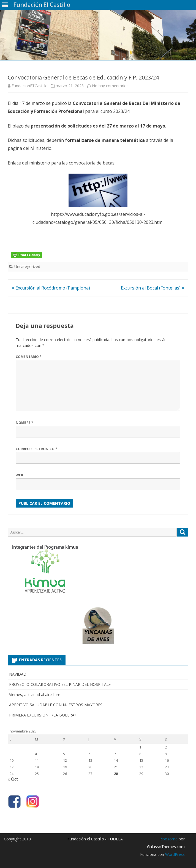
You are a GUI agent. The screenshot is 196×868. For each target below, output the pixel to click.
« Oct (13, 779)
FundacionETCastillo (30, 86)
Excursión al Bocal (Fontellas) (153, 288)
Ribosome (168, 839)
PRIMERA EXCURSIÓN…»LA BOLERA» (43, 715)
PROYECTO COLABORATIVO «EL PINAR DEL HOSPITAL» (60, 684)
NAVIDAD (18, 674)
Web (19, 475)
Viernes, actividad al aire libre (35, 695)
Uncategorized (27, 266)
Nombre (24, 423)
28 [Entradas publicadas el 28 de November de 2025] (116, 774)
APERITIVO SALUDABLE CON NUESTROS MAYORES (56, 705)
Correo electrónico (36, 449)
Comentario (29, 357)
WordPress (174, 854)
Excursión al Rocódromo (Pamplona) (51, 288)
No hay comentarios (110, 86)
